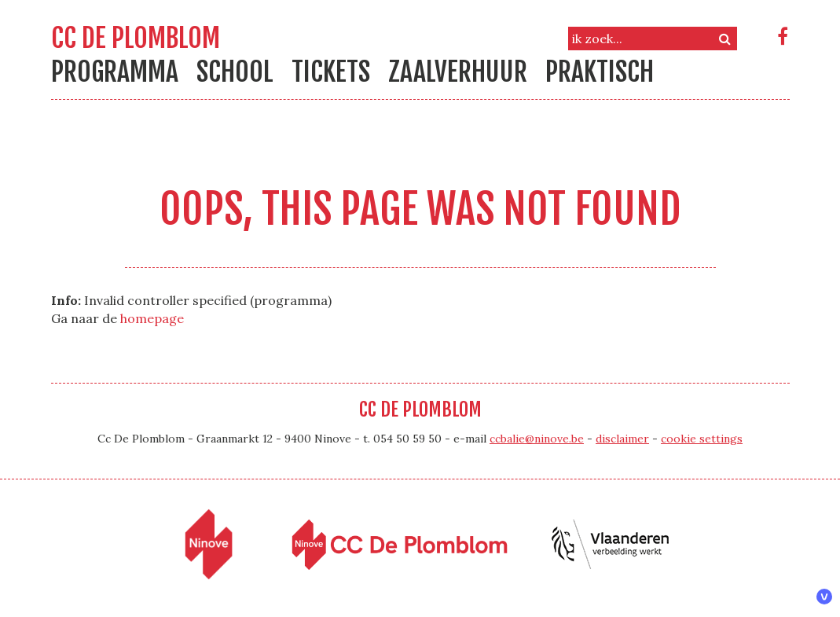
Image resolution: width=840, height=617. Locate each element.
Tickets (331, 72)
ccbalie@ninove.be (537, 439)
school (235, 72)
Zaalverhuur (458, 72)
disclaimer (622, 439)
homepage (152, 318)
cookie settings (702, 439)
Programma (115, 72)
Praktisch (600, 72)
